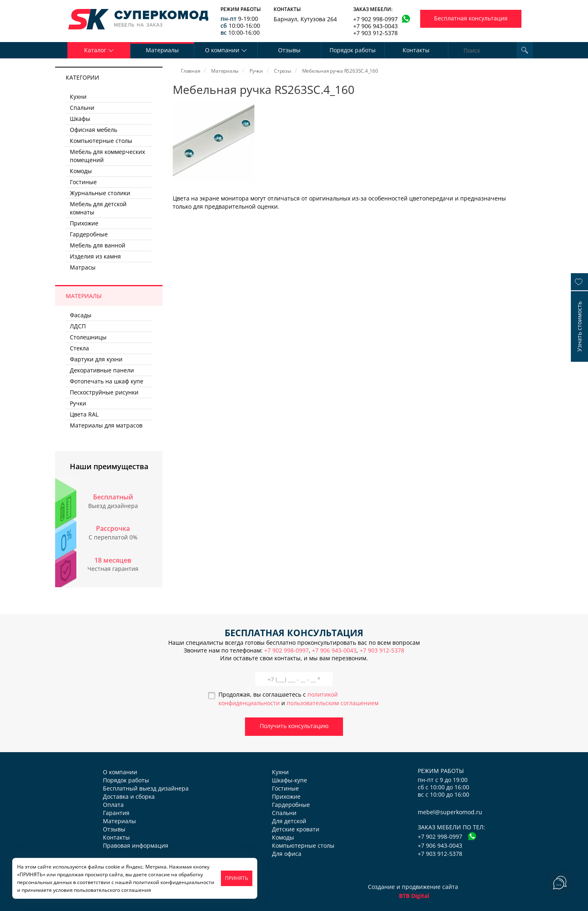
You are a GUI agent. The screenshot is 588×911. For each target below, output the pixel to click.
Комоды (81, 171)
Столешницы (88, 337)
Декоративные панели (102, 370)
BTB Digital (414, 896)
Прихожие (84, 223)
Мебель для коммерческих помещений (107, 156)
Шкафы (80, 119)
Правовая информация (136, 845)
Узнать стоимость (579, 326)
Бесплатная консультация (471, 18)
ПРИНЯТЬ (237, 878)
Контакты (416, 50)
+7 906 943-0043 (375, 26)
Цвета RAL (84, 414)
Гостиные (83, 182)
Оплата (113, 805)
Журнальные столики (100, 193)
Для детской (289, 821)
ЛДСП (78, 326)
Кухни (78, 97)
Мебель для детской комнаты (98, 208)
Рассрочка (113, 528)
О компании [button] (226, 50)
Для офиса (287, 854)
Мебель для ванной (98, 245)
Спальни (82, 108)
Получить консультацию (294, 726)
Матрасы (83, 267)
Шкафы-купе (290, 780)
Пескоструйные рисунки (104, 392)
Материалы (162, 50)
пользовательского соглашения (112, 890)
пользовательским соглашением (333, 703)
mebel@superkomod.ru (450, 812)
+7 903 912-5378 (375, 33)
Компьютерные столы (101, 141)
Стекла (79, 348)
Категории (82, 77)
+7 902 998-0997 (375, 19)
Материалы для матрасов (106, 425)
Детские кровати (296, 829)
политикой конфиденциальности (174, 882)
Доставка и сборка (129, 796)
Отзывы (289, 50)
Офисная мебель (94, 130)
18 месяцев (113, 560)
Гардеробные (89, 234)
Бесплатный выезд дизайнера (146, 788)
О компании (120, 772)
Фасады (81, 315)
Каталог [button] (99, 50)
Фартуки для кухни (96, 359)
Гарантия (116, 813)
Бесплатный (113, 497)
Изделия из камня (95, 256)
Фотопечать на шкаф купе (107, 381)
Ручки (78, 403)
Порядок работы (353, 50)
